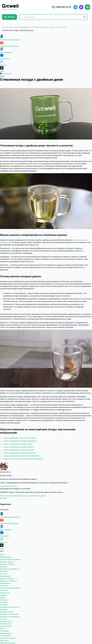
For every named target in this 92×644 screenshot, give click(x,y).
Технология (4, 59)
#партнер (4, 600)
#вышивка (4, 571)
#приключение (6, 621)
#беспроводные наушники (10, 559)
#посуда (3, 498)
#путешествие (6, 624)
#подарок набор (6, 612)
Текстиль (4, 65)
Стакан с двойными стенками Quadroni (18, 447)
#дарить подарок (7, 579)
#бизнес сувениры (7, 564)
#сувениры (4, 631)
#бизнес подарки (7, 562)
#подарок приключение (9, 614)
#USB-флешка (5, 557)
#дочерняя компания (8, 581)
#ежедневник (5, 583)
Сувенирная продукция (9, 46)
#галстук (4, 574)
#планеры (4, 602)
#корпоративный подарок (10, 588)
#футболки (4, 640)
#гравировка (5, 576)
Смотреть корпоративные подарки (32, 496)
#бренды (4, 567)
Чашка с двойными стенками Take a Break (20, 438)
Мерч (2, 71)
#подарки (4, 605)
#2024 (2, 555)
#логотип (4, 590)
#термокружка (6, 633)
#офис (3, 598)
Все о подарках (6, 52)
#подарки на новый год (9, 607)
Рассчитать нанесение (9, 496)
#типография (5, 636)
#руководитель (6, 626)
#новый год (5, 593)
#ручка (3, 629)
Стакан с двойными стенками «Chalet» (18, 444)
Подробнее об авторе (8, 486)
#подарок (4, 609)
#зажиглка (4, 586)
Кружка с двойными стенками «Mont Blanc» (20, 441)
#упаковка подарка (8, 638)
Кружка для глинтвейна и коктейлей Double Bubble (23, 459)
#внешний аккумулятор (9, 569)
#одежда (4, 595)
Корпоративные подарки (10, 40)
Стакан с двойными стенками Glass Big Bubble (21, 456)
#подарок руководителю (10, 617)
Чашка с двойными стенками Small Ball (18, 450)
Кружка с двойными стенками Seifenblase (19, 453)
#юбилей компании (8, 643)
